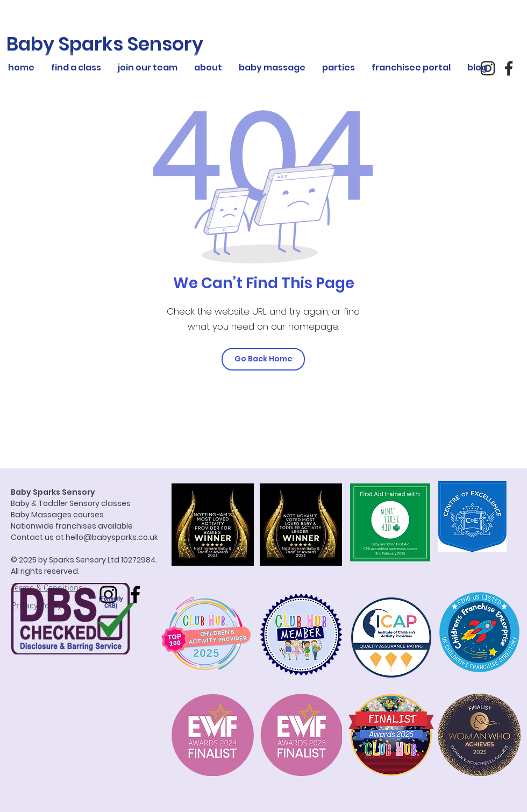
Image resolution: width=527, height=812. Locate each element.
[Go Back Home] (263, 359)
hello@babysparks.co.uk (112, 537)
